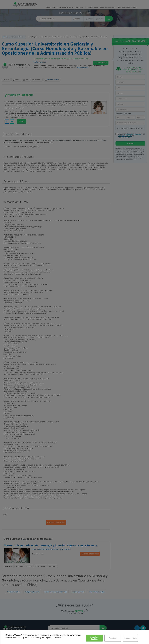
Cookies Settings (130, 638)
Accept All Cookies (94, 638)
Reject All (113, 638)
